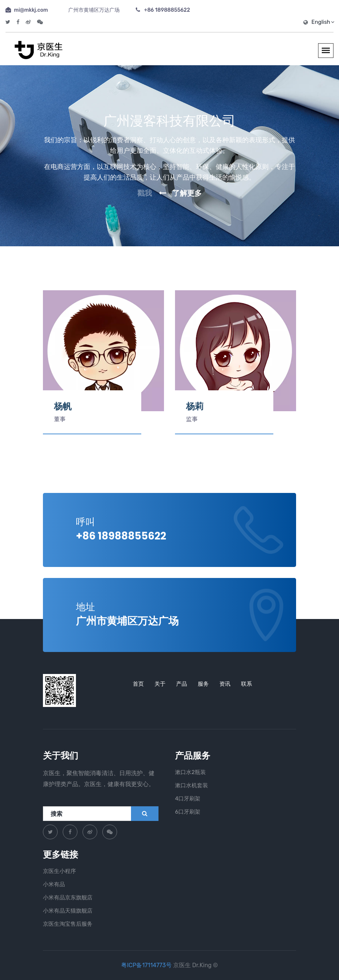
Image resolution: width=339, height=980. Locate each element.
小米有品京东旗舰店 (68, 898)
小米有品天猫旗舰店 (68, 911)
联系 (247, 684)
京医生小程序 (59, 871)
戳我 (145, 193)
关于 (160, 684)
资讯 (225, 684)
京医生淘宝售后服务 (68, 924)
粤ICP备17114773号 (147, 965)
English (322, 22)
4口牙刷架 (188, 799)
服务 (203, 684)
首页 (138, 684)
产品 (182, 684)
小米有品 (54, 884)
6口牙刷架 (188, 812)
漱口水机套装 (192, 785)
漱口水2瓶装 (190, 772)
